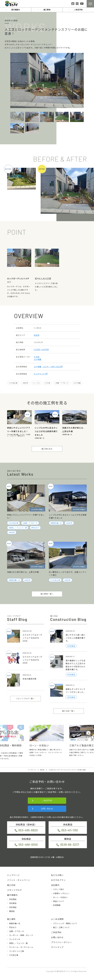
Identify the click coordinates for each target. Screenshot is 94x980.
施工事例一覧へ (47, 594)
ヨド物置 (38, 359)
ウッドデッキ (15, 939)
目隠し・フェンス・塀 (19, 435)
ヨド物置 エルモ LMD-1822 (48, 367)
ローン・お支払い (60, 897)
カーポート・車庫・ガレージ (21, 935)
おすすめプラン (58, 880)
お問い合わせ (47, 809)
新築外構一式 (40, 438)
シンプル (37, 383)
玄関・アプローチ (62, 383)
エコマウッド (41, 374)
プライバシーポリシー (62, 942)
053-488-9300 (28, 845)
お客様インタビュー (61, 893)
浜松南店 (13, 907)
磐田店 (12, 911)
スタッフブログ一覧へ (25, 699)
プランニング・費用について (65, 923)
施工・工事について (61, 927)
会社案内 (55, 885)
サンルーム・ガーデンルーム (21, 947)
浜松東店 (13, 903)
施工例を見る (47, 449)
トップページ (13, 875)
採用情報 (57, 905)
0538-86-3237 (70, 845)
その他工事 (14, 383)
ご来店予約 (78, 10)
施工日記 (11, 885)
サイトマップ (57, 947)
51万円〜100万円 (41, 349)
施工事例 (47, 10)
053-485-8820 (28, 830)
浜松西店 (13, 899)
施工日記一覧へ (69, 711)
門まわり (22, 436)
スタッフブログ (14, 890)
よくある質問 (57, 919)
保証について (59, 901)
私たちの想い (57, 875)
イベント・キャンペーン (19, 880)
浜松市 (37, 335)
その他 (37, 357)
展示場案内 (16, 10)
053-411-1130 (70, 830)
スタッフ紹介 (59, 889)
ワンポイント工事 (17, 951)
